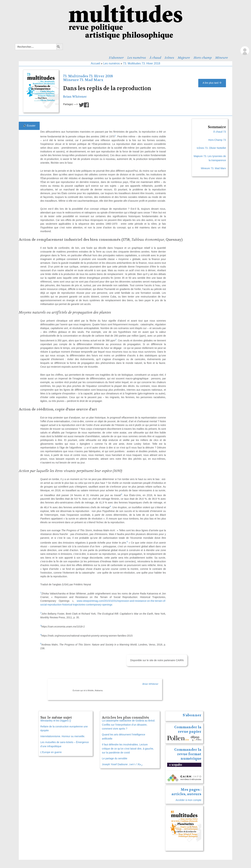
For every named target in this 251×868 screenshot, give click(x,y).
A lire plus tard (212, 83)
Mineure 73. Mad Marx (83, 80)
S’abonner (116, 58)
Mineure (222, 58)
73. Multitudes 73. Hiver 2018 (142, 63)
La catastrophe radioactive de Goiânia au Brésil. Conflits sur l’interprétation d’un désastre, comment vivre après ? (129, 725)
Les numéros (137, 58)
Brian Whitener (75, 97)
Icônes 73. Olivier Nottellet (211, 148)
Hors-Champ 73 (217, 140)
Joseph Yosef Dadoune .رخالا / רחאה (122, 764)
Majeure (184, 58)
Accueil (95, 63)
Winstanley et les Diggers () (56, 721)
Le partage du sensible (115, 758)
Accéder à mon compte (188, 800)
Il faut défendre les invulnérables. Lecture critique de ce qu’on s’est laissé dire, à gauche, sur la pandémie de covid (128, 749)
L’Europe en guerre (51, 752)
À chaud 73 (220, 132)
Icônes (169, 58)
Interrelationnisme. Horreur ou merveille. (63, 736)
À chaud (155, 58)
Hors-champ (203, 58)
